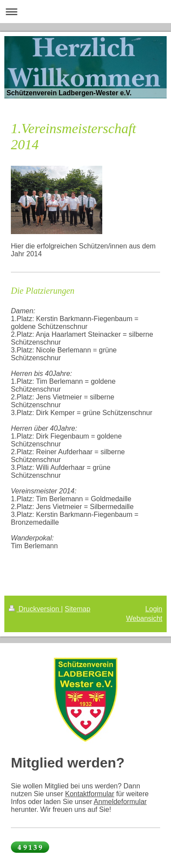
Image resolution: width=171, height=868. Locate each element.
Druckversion (35, 609)
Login (154, 609)
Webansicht (144, 618)
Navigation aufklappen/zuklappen (85, 12)
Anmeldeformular (120, 802)
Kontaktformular (90, 794)
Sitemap (78, 609)
